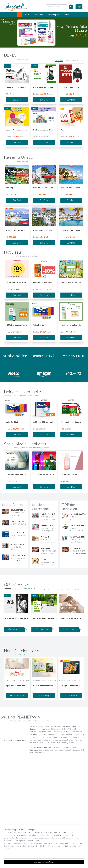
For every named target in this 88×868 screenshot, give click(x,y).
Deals (26, 15)
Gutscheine (38, 15)
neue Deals (59, 60)
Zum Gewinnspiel (17, 695)
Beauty (68, 60)
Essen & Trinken (78, 60)
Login (79, 7)
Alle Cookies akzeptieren (44, 862)
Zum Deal (17, 100)
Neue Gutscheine (50, 590)
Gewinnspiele (54, 15)
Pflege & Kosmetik (64, 590)
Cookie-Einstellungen (44, 856)
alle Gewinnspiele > (21, 655)
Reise (66, 15)
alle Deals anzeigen (21, 59)
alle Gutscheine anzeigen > (24, 588)
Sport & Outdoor (78, 590)
